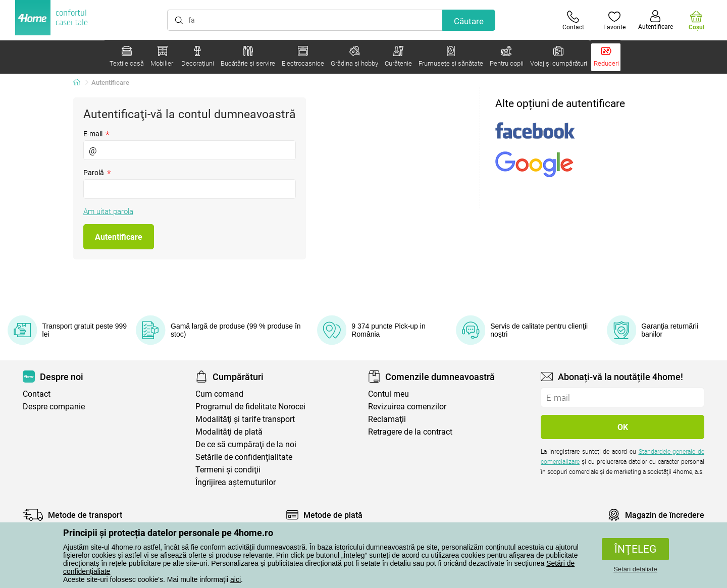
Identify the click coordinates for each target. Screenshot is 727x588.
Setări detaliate (635, 569)
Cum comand (219, 394)
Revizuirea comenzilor (407, 407)
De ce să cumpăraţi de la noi (246, 444)
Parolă (97, 172)
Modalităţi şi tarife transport (245, 419)
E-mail (96, 133)
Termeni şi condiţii (228, 470)
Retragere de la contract (410, 432)
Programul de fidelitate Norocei (250, 407)
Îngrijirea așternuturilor (236, 482)
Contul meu (388, 394)
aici (236, 579)
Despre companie (54, 407)
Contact (37, 394)
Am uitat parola (108, 211)
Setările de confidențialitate (244, 457)
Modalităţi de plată (229, 432)
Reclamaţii (387, 419)
